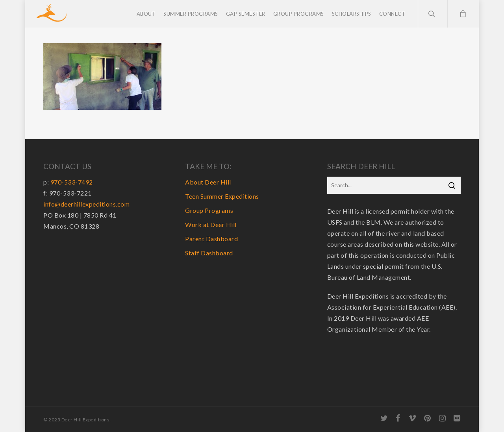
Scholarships (352, 14)
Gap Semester (246, 14)
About (146, 14)
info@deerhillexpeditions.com (86, 204)
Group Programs (299, 14)
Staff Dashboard (209, 253)
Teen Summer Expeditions (222, 196)
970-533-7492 (72, 182)
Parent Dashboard (211, 239)
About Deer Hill (208, 182)
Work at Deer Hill (211, 224)
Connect (392, 14)
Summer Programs (191, 14)
